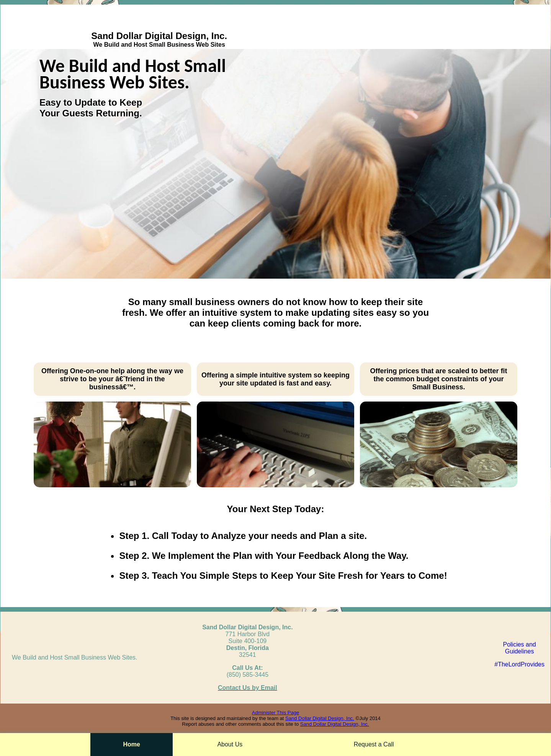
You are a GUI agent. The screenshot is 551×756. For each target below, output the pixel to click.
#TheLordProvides (519, 664)
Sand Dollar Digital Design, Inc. (320, 718)
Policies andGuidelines (519, 648)
